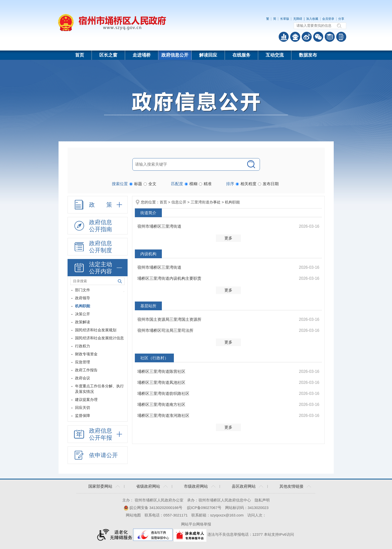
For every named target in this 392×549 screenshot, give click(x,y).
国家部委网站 (100, 486)
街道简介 (148, 213)
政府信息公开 (175, 55)
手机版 (341, 37)
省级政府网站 (148, 486)
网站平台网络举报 (196, 524)
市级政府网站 (196, 486)
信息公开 (179, 202)
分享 (341, 19)
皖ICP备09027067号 (204, 508)
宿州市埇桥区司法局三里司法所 (165, 330)
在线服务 (241, 55)
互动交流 (275, 55)
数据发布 (308, 55)
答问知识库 (330, 37)
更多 (228, 238)
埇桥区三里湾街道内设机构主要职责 (169, 278)
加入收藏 (312, 19)
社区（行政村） (154, 358)
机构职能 (232, 202)
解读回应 (208, 55)
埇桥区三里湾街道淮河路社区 (163, 416)
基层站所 (148, 306)
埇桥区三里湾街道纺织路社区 (163, 393)
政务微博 (307, 37)
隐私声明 (262, 500)
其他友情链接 (291, 486)
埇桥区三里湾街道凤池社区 (161, 382)
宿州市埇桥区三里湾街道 (159, 226)
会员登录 (328, 19)
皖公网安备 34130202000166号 (153, 508)
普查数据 (284, 37)
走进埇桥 (142, 55)
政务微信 (318, 37)
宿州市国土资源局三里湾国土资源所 (169, 319)
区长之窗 (108, 55)
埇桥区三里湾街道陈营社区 (161, 371)
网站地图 (133, 515)
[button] (285, 19)
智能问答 (295, 37)
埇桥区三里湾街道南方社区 (161, 404)
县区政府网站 (244, 486)
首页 (80, 55)
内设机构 (148, 254)
